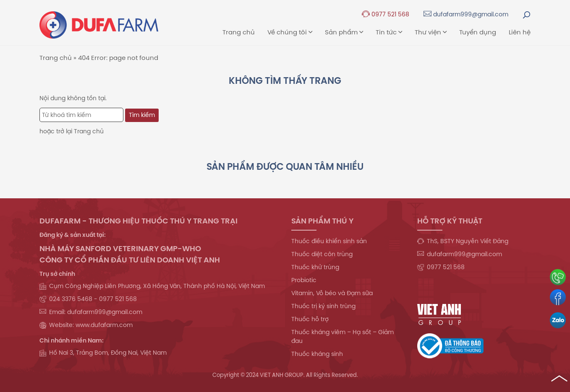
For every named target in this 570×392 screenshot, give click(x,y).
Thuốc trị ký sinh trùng (323, 306)
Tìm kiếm (142, 115)
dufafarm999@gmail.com (466, 14)
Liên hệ (520, 32)
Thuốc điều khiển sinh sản (329, 241)
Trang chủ (239, 32)
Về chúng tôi (290, 32)
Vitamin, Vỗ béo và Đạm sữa (332, 293)
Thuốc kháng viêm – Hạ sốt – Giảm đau (343, 336)
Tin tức (389, 32)
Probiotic (304, 280)
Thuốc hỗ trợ (310, 319)
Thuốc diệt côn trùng (322, 254)
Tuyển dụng (478, 32)
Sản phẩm (344, 32)
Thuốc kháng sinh (317, 354)
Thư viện (431, 32)
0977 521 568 (386, 14)
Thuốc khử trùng (315, 267)
